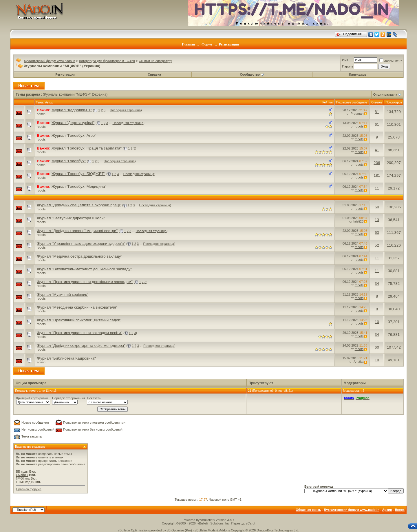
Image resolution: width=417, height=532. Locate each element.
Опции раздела (385, 94)
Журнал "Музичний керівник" (63, 295)
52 (377, 245)
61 (377, 124)
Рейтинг (328, 102)
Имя (345, 60)
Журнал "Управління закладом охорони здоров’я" (81, 244)
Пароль (348, 66)
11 (377, 188)
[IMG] (20, 478)
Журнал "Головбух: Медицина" (79, 186)
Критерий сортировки (32, 398)
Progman (357, 114)
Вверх (400, 510)
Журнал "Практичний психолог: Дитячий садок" (79, 320)
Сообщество (252, 74)
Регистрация (229, 44)
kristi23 (358, 221)
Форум (207, 44)
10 (377, 322)
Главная (188, 44)
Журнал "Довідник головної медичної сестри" (77, 231)
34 (377, 284)
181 (377, 175)
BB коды (22, 471)
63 (377, 233)
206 (377, 163)
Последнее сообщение (352, 102)
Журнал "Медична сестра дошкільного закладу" (79, 256)
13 (377, 220)
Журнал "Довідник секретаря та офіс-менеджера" (81, 346)
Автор (49, 102)
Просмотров (394, 102)
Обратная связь (308, 510)
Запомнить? (391, 61)
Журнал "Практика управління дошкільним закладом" (85, 282)
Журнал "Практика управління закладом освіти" (79, 333)
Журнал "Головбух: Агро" (74, 135)
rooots (41, 127)
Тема (39, 102)
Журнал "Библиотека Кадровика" (66, 358)
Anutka (359, 362)
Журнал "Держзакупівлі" (73, 123)
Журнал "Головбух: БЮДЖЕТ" (78, 174)
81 (377, 112)
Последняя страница (125, 110)
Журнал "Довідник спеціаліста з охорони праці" (79, 205)
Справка (154, 74)
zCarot (250, 523)
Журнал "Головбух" (69, 161)
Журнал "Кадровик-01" (72, 110)
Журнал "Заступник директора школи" (71, 218)
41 (377, 150)
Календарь (358, 74)
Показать (94, 398)
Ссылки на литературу (155, 61)
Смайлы (22, 475)
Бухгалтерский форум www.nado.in (50, 61)
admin (41, 114)
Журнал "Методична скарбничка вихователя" (77, 307)
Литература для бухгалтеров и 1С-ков (107, 61)
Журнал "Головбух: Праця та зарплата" (87, 148)
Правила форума (29, 489)
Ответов (377, 102)
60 (377, 207)
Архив (387, 510)
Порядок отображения (68, 398)
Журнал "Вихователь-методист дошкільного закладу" (84, 269)
